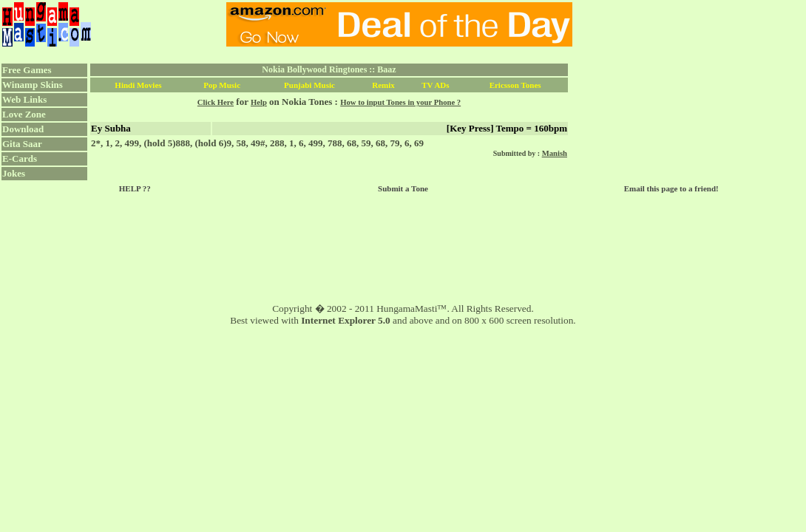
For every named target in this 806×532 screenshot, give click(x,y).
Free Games (27, 70)
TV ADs (435, 85)
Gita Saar (22, 144)
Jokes (14, 173)
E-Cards (20, 158)
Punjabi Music (309, 85)
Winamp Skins (33, 85)
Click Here (216, 102)
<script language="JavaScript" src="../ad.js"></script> (399, 24)
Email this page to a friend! (671, 188)
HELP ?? (135, 188)
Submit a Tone (403, 188)
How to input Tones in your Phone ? (400, 102)
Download (23, 129)
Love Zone (24, 114)
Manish (555, 153)
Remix (383, 85)
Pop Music (222, 85)
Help (259, 102)
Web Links (24, 99)
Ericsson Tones (515, 85)
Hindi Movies (138, 85)
